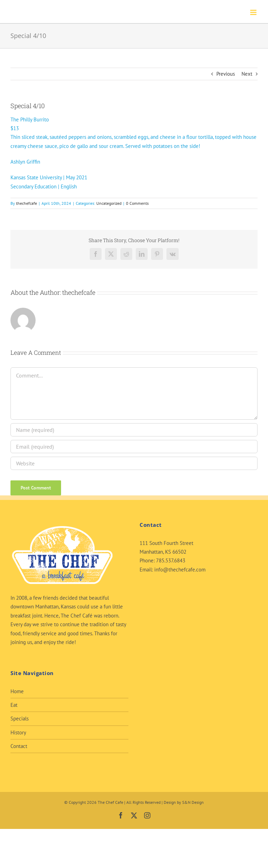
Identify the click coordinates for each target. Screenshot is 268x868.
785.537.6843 (171, 560)
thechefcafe (27, 203)
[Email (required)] (134, 447)
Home (17, 691)
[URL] (134, 463)
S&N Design (193, 802)
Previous (226, 74)
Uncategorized (109, 203)
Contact (19, 746)
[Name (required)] (134, 430)
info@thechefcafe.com (180, 570)
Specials (20, 719)
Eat (14, 705)
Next (247, 74)
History (18, 732)
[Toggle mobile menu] (254, 12)
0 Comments (137, 203)
